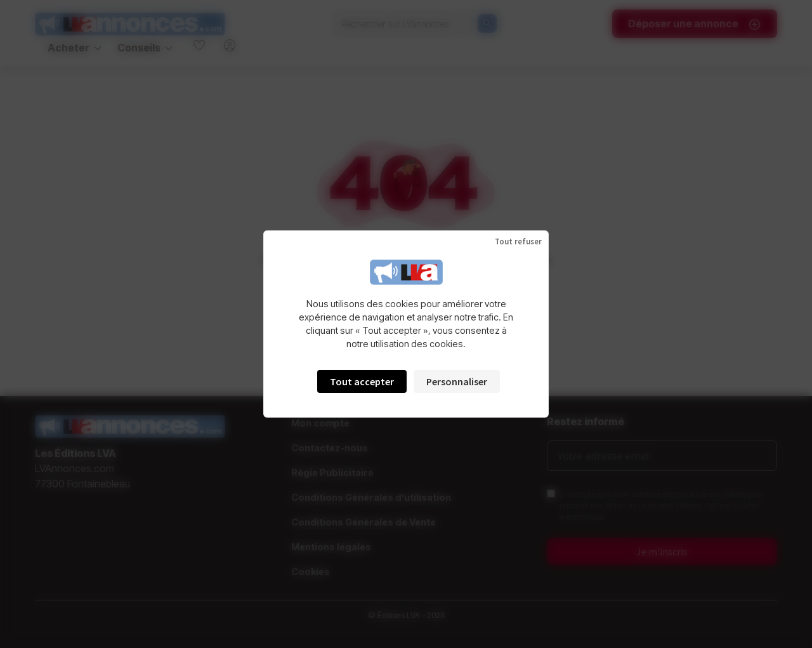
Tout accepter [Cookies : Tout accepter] (362, 381)
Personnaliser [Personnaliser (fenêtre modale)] (457, 381)
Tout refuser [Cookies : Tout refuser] (518, 241)
